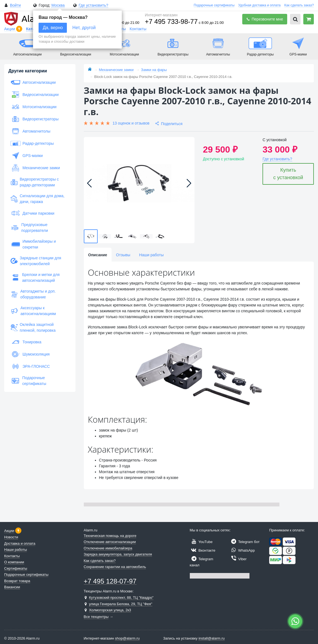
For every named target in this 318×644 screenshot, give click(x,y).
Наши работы (151, 255)
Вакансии (12, 587)
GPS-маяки (27, 156)
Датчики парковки (32, 213)
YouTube (201, 542)
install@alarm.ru (211, 638)
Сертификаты (16, 568)
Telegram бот (245, 542)
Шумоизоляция (30, 354)
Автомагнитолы (31, 131)
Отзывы (123, 255)
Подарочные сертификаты (214, 5)
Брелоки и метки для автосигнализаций (35, 277)
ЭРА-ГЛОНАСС (30, 366)
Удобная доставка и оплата (260, 5)
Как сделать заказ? (299, 5)
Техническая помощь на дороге (110, 536)
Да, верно (53, 28)
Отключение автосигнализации (110, 542)
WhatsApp (242, 550)
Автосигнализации (33, 82)
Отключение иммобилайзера (108, 548)
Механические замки (35, 168)
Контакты (138, 29)
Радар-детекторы (32, 143)
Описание (98, 255)
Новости (11, 537)
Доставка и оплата (20, 543)
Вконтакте (203, 550)
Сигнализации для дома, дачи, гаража (37, 199)
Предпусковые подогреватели (29, 228)
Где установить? (93, 5)
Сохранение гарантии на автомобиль (115, 567)
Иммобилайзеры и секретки (33, 244)
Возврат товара (17, 581)
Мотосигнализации (34, 107)
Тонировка (26, 342)
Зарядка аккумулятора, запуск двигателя (118, 554)
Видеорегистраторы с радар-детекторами (35, 182)
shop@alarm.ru (127, 638)
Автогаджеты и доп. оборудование (33, 294)
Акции (10, 29)
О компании (14, 562)
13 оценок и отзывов (131, 123)
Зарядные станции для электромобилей (36, 261)
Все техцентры (96, 617)
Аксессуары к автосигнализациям (33, 311)
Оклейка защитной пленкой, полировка (33, 327)
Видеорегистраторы (35, 119)
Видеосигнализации (35, 95)
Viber (238, 559)
